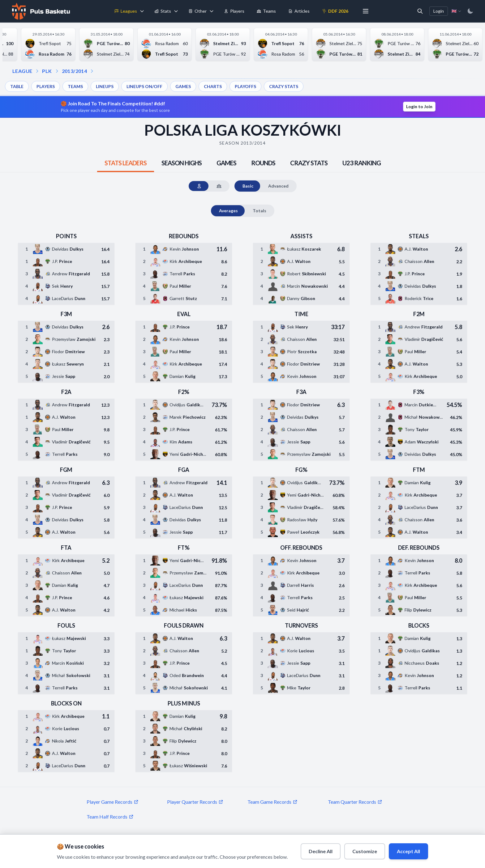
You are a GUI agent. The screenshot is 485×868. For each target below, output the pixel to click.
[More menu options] (366, 11)
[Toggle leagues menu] (142, 11)
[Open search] (420, 11)
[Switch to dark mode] (470, 11)
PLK (47, 71)
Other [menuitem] (197, 11)
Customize (365, 851)
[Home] (40, 11)
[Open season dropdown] (57, 71)
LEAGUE (22, 71)
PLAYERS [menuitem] (46, 86)
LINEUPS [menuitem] (105, 86)
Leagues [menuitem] (126, 11)
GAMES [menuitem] (183, 86)
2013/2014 (75, 71)
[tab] (126, 163)
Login (439, 11)
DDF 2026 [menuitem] (335, 11)
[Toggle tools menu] (212, 11)
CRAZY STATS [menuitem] (284, 86)
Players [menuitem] (234, 11)
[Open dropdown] (92, 71)
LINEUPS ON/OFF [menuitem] (144, 86)
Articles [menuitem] (299, 11)
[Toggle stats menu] (176, 11)
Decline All (321, 851)
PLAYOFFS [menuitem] (245, 86)
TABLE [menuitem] (17, 86)
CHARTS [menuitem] (213, 86)
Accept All (408, 851)
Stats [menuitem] (163, 11)
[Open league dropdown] (37, 71)
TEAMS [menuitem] (75, 86)
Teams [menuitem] (266, 11)
